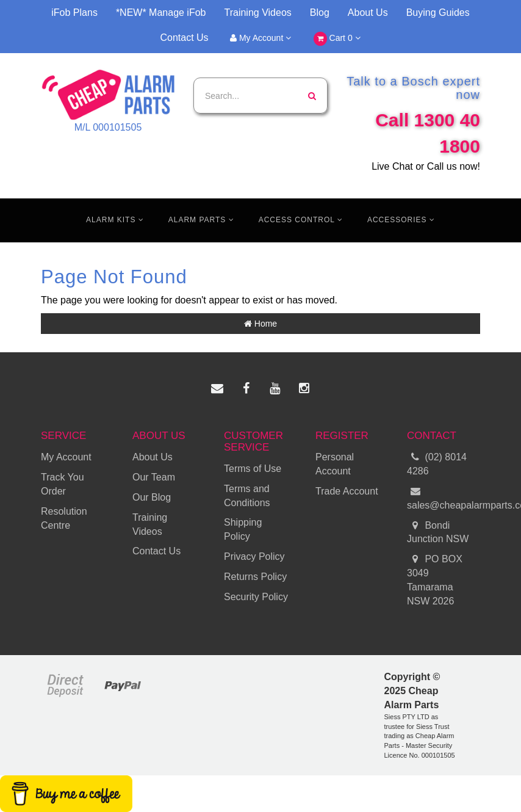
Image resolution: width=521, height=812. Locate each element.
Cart (337, 39)
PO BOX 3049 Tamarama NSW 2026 (435, 579)
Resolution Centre (64, 518)
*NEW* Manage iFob (161, 13)
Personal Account (335, 464)
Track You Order (63, 484)
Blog (320, 13)
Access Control (301, 220)
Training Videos (258, 13)
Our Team (154, 477)
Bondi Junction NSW (438, 532)
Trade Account (347, 491)
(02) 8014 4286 (437, 463)
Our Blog (152, 497)
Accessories (401, 220)
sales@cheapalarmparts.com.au (444, 498)
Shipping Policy (243, 529)
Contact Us (184, 38)
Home (260, 324)
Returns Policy (255, 577)
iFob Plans (74, 13)
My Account (260, 38)
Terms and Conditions (247, 496)
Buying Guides (438, 13)
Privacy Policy (254, 556)
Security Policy (256, 597)
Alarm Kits (115, 220)
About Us (368, 13)
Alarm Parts (201, 220)
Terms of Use (253, 469)
